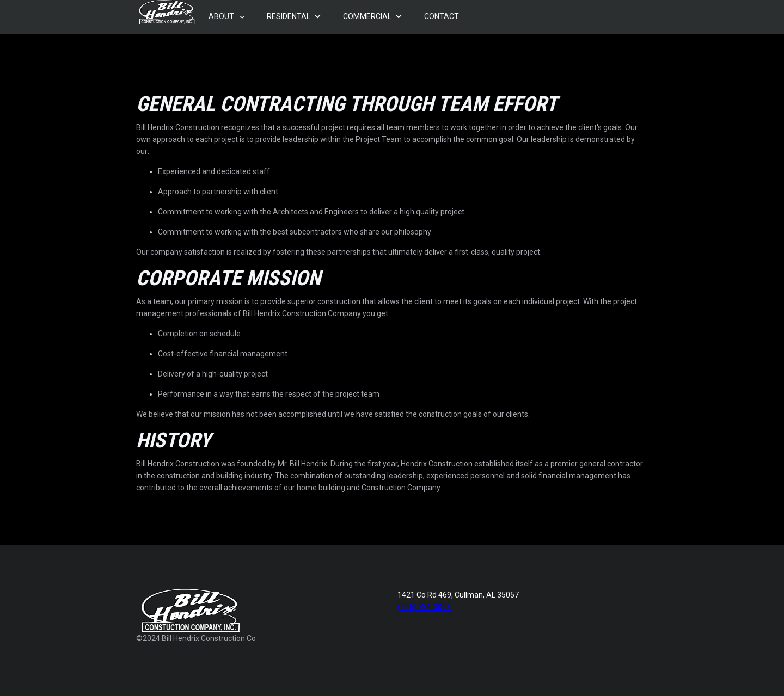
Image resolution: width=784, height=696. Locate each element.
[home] (167, 12)
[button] (227, 17)
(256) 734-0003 (424, 607)
